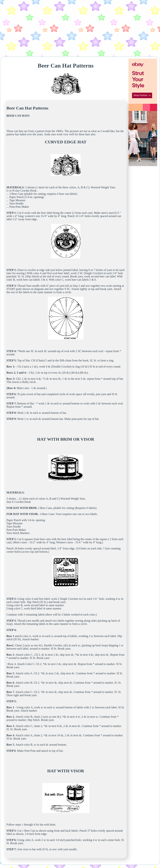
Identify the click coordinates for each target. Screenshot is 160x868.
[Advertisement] (80, 28)
